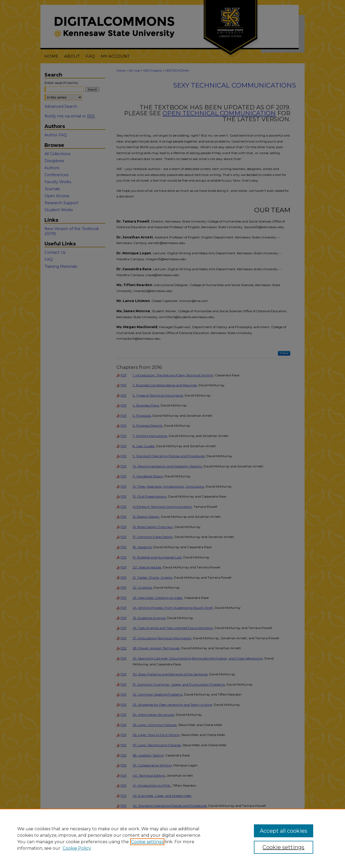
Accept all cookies (284, 831)
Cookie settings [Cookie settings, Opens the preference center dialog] (283, 847)
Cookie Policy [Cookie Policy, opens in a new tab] (77, 848)
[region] (172, 838)
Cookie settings (147, 842)
